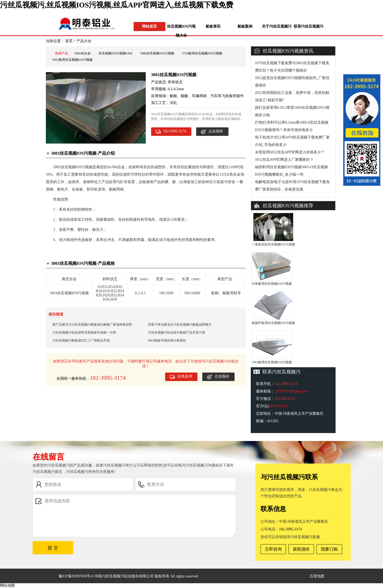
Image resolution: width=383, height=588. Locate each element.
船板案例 (245, 26)
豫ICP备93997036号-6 (76, 576)
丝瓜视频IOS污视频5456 (115, 53)
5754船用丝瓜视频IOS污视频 (202, 53)
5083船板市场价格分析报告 (167, 340)
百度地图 (317, 576)
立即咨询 (273, 549)
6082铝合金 (83, 53)
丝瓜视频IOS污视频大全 (181, 31)
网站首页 (149, 26)
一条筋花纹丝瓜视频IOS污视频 (273, 244)
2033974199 (278, 406)
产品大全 (84, 41)
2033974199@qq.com (292, 391)
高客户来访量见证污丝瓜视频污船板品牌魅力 (180, 325)
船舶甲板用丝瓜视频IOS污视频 (273, 323)
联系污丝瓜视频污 (309, 26)
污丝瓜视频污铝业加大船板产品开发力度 (177, 332)
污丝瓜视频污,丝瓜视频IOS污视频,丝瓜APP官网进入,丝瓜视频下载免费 (117, 5)
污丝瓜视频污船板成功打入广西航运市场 (81, 340)
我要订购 (329, 549)
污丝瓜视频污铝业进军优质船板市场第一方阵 (84, 332)
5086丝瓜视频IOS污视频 (157, 53)
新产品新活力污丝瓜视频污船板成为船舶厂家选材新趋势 (92, 325)
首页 (69, 41)
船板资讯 (213, 26)
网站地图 (7, 585)
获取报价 (301, 549)
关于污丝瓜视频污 (277, 26)
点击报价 (216, 131)
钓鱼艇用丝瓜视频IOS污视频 (272, 284)
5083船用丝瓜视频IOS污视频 (272, 362)
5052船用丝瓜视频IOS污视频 (72, 60)
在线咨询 (185, 376)
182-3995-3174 (175, 131)
